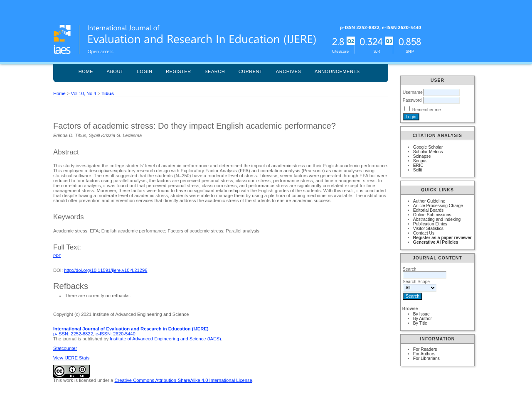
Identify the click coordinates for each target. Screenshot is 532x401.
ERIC (418, 165)
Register (179, 71)
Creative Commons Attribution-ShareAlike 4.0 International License (183, 380)
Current (251, 71)
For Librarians (426, 358)
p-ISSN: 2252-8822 (73, 334)
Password (412, 100)
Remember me (427, 110)
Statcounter (65, 348)
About (115, 71)
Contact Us (424, 233)
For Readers (425, 349)
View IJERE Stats (71, 358)
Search (215, 71)
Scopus (420, 161)
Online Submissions (432, 215)
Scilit (418, 170)
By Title (420, 323)
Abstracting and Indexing (437, 219)
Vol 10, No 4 (84, 93)
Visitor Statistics (428, 229)
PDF (57, 256)
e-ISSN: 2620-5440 (116, 334)
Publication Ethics (430, 224)
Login (145, 71)
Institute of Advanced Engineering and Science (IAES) (165, 339)
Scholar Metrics (428, 152)
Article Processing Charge (438, 206)
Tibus (108, 93)
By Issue (421, 314)
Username (413, 92)
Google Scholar (428, 147)
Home (86, 71)
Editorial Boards (428, 210)
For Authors (424, 354)
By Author (422, 319)
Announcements (337, 71)
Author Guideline (429, 201)
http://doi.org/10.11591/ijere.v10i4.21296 (106, 270)
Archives (289, 71)
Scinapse (422, 156)
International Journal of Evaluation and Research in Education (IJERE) (131, 329)
